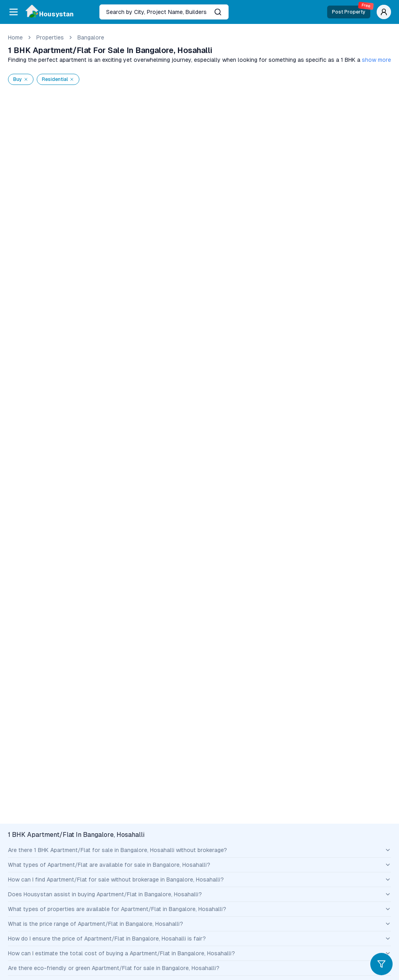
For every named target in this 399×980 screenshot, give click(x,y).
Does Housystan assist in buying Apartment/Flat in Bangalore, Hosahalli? (199, 894)
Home (15, 37)
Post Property (351, 10)
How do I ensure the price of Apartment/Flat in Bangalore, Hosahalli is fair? (199, 939)
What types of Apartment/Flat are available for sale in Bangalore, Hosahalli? (199, 865)
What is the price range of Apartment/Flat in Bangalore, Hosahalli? (199, 924)
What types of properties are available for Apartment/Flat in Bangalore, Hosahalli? (199, 909)
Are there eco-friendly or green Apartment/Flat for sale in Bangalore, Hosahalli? (199, 968)
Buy (21, 79)
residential (58, 79)
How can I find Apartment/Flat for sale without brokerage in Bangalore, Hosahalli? (199, 880)
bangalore (91, 37)
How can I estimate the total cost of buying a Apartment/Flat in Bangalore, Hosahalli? (199, 953)
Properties (50, 37)
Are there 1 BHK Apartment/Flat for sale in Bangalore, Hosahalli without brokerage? (199, 850)
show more (376, 60)
